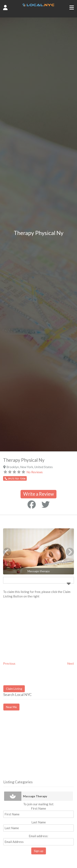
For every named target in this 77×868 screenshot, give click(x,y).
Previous (9, 663)
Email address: (38, 840)
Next (71, 663)
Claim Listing (14, 689)
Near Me (11, 707)
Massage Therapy (35, 796)
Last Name (39, 822)
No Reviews (35, 472)
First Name (38, 808)
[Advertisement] (38, 749)
